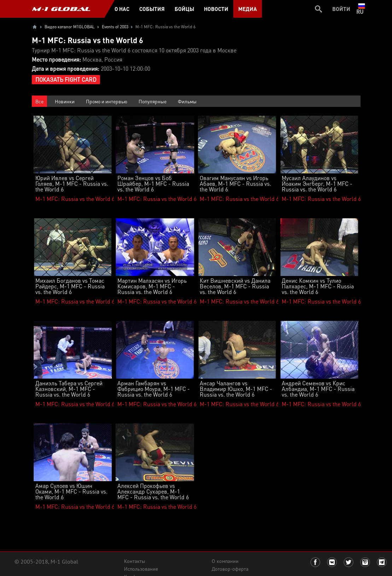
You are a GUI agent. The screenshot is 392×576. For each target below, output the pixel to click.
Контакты (134, 561)
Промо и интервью (107, 101)
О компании (225, 561)
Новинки (65, 101)
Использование (141, 569)
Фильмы (187, 101)
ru (361, 9)
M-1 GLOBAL (61, 9)
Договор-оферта (230, 569)
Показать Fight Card (66, 79)
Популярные (153, 101)
